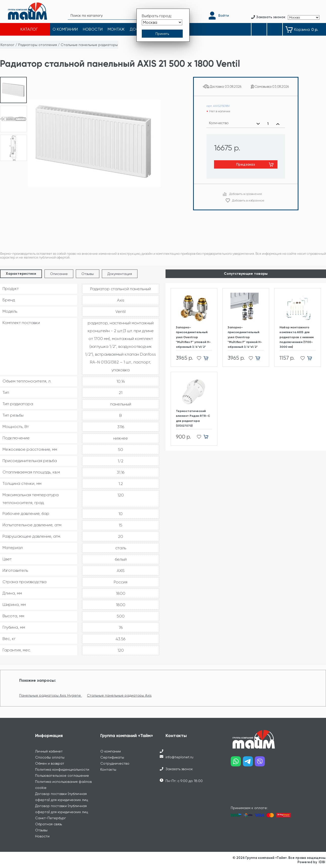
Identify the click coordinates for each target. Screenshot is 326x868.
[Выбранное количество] (268, 124)
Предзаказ (246, 164)
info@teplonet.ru (179, 757)
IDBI (322, 862)
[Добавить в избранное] (197, 358)
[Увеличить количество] (278, 124)
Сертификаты (112, 757)
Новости (42, 836)
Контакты (108, 769)
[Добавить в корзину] (208, 358)
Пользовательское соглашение (62, 775)
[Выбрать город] (162, 22)
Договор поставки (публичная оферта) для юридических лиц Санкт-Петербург (62, 812)
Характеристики (21, 274)
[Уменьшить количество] (258, 124)
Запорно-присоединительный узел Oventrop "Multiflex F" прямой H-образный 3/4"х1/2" (245, 337)
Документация (120, 274)
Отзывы (88, 274)
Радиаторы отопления (38, 45)
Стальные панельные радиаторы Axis (119, 695)
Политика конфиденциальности (62, 769)
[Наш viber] (261, 763)
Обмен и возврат (50, 763)
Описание (59, 274)
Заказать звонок (179, 769)
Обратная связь (49, 824)
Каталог (7, 45)
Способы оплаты (50, 757)
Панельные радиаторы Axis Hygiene (51, 695)
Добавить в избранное (248, 200)
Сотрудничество (115, 763)
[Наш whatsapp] (237, 763)
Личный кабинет (49, 751)
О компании (111, 751)
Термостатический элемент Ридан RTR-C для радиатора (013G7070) (193, 418)
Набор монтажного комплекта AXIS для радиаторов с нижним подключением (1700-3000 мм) (297, 337)
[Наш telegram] (249, 763)
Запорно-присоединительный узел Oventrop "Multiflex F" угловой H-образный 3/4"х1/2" (193, 337)
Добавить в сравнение (246, 194)
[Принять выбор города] (162, 34)
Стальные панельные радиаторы (89, 45)
